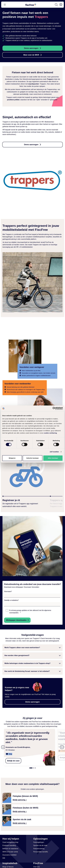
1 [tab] (31, 765)
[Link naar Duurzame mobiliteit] (9, 852)
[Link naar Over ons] (37, 864)
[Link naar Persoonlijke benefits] (41, 849)
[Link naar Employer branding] (9, 842)
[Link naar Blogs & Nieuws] (8, 864)
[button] (32, 648)
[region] (32, 746)
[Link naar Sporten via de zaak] (40, 842)
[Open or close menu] (5, 5)
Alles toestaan (53, 458)
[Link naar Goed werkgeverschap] (10, 839)
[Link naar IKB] (4, 855)
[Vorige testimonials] (3, 746)
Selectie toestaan (32, 458)
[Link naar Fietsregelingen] (39, 839)
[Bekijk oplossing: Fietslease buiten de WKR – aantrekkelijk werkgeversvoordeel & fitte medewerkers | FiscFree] (32, 806)
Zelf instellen (54, 452)
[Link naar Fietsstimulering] (39, 845)
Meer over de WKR (31, 55)
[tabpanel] (33, 746)
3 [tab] (35, 765)
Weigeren (12, 458)
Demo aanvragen (31, 48)
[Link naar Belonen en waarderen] (10, 845)
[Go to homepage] (31, 5)
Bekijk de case (13, 758)
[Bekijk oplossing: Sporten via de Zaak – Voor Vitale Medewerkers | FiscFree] (32, 818)
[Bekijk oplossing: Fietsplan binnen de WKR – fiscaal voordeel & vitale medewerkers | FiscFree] (32, 795)
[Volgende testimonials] (62, 746)
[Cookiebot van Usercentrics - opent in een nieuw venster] (54, 408)
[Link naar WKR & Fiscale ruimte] (10, 849)
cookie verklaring (50, 433)
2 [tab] (34, 765)
